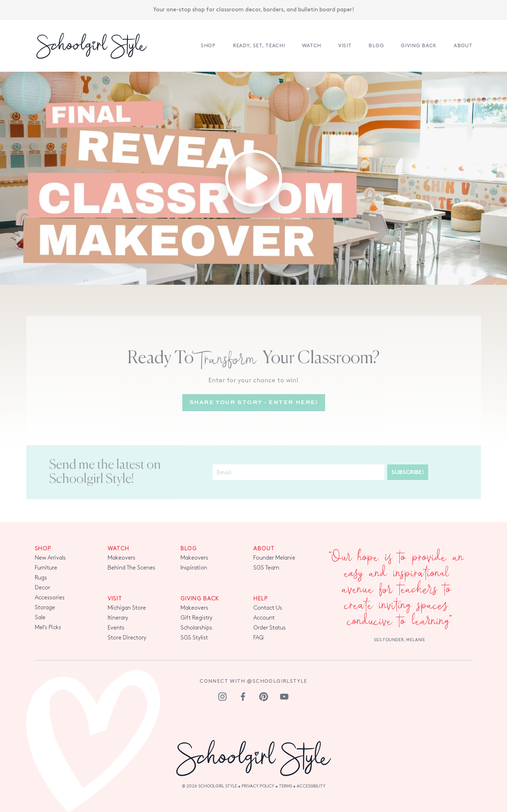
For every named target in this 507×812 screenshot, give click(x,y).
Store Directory (127, 638)
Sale (40, 618)
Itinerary (118, 618)
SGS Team (266, 568)
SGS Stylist (194, 638)
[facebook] (243, 697)
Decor (42, 588)
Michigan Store (127, 608)
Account (264, 618)
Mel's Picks (48, 628)
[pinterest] (264, 697)
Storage (45, 608)
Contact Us (268, 608)
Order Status (269, 628)
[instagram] (222, 697)
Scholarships (196, 628)
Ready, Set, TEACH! (259, 46)
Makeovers (122, 558)
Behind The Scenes (131, 568)
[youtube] (284, 697)
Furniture (46, 568)
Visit (345, 46)
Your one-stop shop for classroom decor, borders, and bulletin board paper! (254, 9)
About (463, 46)
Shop (208, 46)
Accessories (50, 598)
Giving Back (419, 46)
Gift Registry (196, 618)
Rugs (41, 578)
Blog (376, 46)
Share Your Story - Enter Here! (254, 403)
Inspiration (194, 568)
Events (116, 628)
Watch (312, 46)
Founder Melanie (274, 558)
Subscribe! (408, 473)
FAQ (258, 638)
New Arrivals (50, 558)
